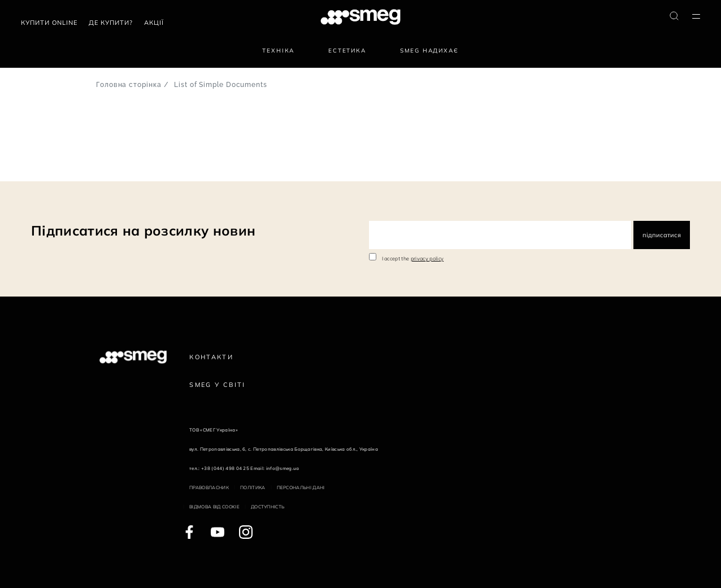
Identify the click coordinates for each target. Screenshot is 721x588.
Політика (253, 487)
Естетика (347, 51)
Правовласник (209, 487)
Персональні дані (301, 487)
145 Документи (22, 166)
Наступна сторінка (110, 166)
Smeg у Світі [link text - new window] (218, 385)
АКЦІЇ (154, 23)
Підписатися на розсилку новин (143, 230)
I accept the (413, 258)
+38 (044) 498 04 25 (225, 468)
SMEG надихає (429, 51)
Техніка (278, 51)
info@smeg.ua (283, 468)
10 (80, 166)
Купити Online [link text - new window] (49, 23)
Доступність (268, 507)
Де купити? (111, 23)
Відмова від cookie (214, 507)
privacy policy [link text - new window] (427, 258)
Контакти (211, 357)
